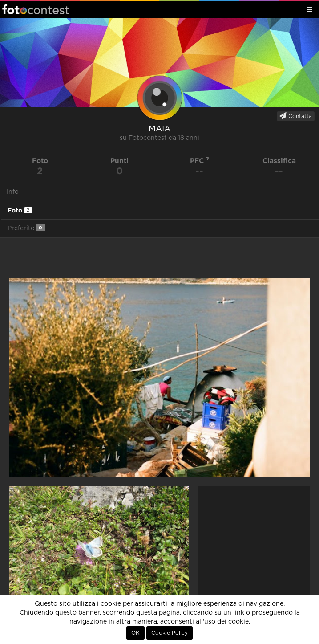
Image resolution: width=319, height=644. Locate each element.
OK (135, 633)
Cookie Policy (170, 633)
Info (13, 192)
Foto (20, 210)
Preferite (26, 228)
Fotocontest (36, 9)
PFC (200, 161)
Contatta (296, 116)
